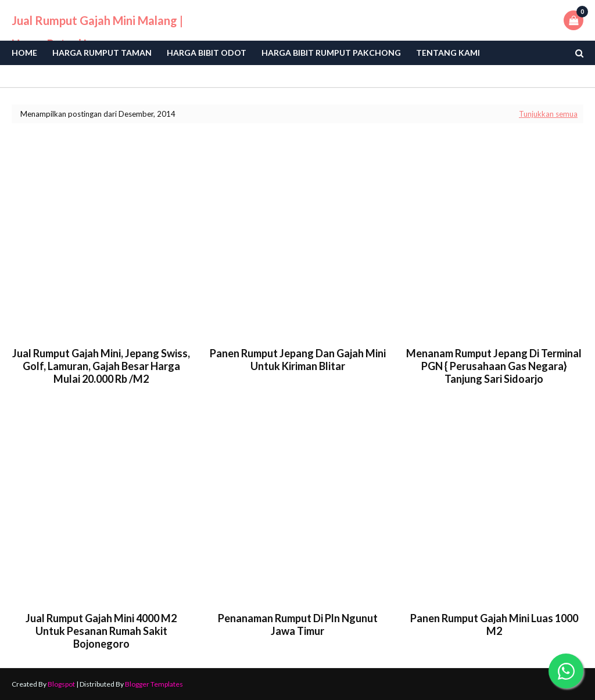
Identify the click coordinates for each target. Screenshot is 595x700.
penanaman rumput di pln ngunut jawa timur (298, 624)
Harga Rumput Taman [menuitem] (102, 53)
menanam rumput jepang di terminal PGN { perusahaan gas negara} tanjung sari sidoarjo (494, 366)
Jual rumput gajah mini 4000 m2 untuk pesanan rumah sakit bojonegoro (101, 631)
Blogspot (61, 684)
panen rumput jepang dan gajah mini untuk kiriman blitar (298, 360)
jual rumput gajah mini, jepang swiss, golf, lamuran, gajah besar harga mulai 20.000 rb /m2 (101, 366)
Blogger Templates (154, 684)
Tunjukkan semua (548, 114)
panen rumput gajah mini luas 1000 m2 (494, 624)
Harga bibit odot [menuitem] (207, 53)
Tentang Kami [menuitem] (448, 53)
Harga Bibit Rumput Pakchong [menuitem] (331, 53)
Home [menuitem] (24, 53)
